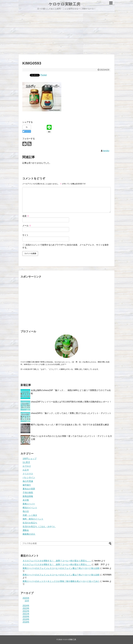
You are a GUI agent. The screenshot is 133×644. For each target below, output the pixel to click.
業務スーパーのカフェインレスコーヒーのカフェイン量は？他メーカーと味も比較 (61, 568)
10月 (27, 601)
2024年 (26, 606)
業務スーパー (29, 504)
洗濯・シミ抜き (30, 515)
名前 (26, 216)
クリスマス (28, 474)
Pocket (44, 75)
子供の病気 (28, 493)
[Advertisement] (66, 33)
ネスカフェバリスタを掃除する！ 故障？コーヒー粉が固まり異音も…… (57, 561)
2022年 (26, 611)
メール (27, 226)
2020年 (26, 616)
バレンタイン (29, 477)
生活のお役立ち (30, 523)
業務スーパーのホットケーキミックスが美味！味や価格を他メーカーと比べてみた (61, 581)
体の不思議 (28, 481)
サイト (25, 235)
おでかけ (27, 466)
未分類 (26, 500)
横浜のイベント (30, 508)
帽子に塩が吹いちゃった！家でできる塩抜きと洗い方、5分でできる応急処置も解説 (70, 425)
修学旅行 (27, 485)
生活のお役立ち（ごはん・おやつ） (39, 526)
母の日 (26, 511)
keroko (106, 151)
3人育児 (26, 462)
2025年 (26, 598)
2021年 (26, 614)
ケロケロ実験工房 (65, 4)
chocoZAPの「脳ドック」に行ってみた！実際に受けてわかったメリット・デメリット (71, 413)
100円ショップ (30, 459)
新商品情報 (28, 496)
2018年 (26, 622)
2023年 (26, 608)
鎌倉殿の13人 (29, 534)
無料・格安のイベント (33, 519)
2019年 (26, 619)
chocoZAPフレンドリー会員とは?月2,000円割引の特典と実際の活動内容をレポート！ (71, 402)
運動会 (26, 530)
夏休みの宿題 (29, 489)
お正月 (26, 470)
